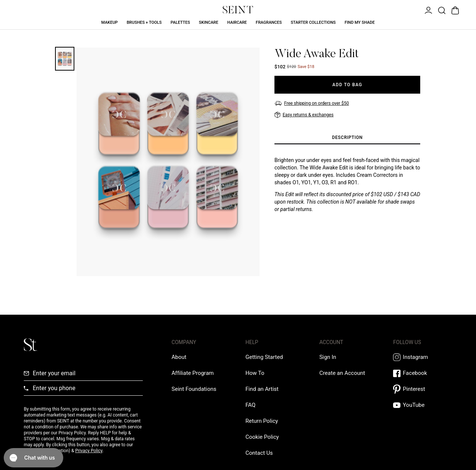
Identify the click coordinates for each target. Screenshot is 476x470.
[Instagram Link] (423, 357)
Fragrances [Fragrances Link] (269, 22)
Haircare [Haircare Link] (237, 22)
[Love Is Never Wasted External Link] (194, 389)
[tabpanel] (347, 185)
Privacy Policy (89, 451)
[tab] (347, 138)
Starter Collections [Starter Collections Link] (313, 22)
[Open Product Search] (441, 10)
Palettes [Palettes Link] (180, 22)
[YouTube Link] (423, 405)
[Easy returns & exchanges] (304, 115)
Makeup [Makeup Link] (109, 22)
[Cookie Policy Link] (262, 437)
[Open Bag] (454, 10)
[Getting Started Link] (264, 357)
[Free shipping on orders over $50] (312, 103)
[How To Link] (255, 373)
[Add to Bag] (347, 85)
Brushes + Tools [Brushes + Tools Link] (144, 22)
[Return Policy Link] (262, 421)
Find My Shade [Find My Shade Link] (360, 22)
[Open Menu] (428, 10)
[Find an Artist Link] (262, 389)
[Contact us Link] (259, 453)
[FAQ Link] (250, 405)
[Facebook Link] (423, 373)
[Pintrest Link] (423, 389)
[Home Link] (238, 10)
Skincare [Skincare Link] (209, 22)
